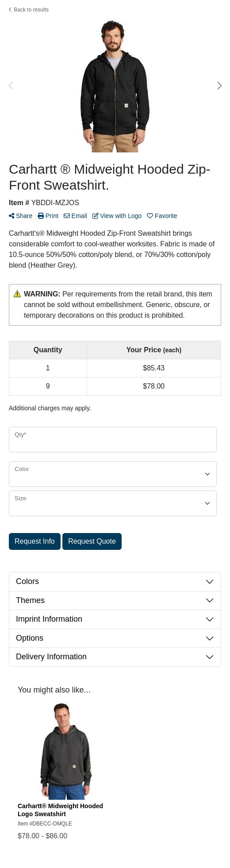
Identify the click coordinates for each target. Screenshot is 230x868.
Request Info (35, 541)
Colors (27, 581)
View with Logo (117, 216)
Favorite (162, 216)
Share (21, 216)
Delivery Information (51, 657)
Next (219, 86)
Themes (30, 600)
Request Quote (92, 541)
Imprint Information (49, 619)
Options (30, 638)
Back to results (29, 10)
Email (75, 216)
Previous (11, 86)
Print (48, 216)
